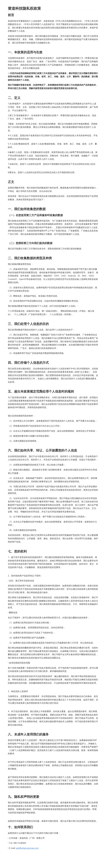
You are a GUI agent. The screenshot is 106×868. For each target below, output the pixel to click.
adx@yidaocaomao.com (27, 848)
